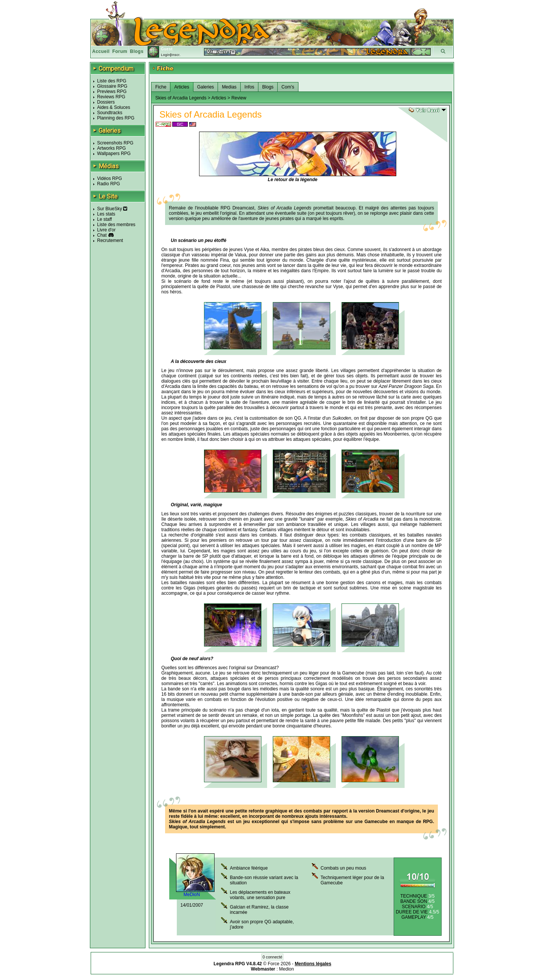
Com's (288, 87)
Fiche (161, 87)
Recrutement (110, 240)
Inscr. (176, 55)
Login (166, 55)
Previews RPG (112, 91)
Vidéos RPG (110, 178)
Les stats (106, 214)
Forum (120, 51)
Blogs (137, 51)
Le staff (104, 219)
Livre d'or (106, 230)
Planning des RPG (116, 118)
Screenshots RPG (115, 143)
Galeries (206, 87)
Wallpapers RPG (114, 154)
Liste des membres (116, 225)
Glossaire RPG (112, 86)
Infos (249, 87)
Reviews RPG (111, 97)
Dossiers (106, 102)
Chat (102, 235)
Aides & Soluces (114, 107)
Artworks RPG (111, 148)
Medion (287, 969)
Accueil (101, 51)
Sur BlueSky (112, 209)
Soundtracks (110, 113)
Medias (229, 87)
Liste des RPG (112, 81)
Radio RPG (109, 184)
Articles (182, 87)
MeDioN (192, 895)
